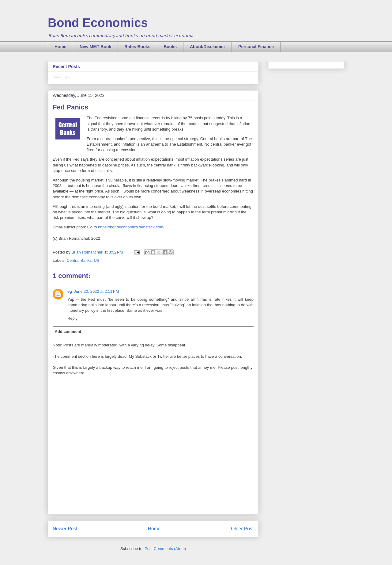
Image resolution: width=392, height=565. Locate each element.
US (96, 260)
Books (170, 47)
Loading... (61, 76)
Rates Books (137, 47)
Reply (72, 318)
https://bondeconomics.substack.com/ (131, 227)
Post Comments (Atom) (165, 549)
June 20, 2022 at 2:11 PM (96, 291)
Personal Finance (256, 47)
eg (70, 291)
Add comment (68, 332)
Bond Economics (98, 23)
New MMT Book (95, 47)
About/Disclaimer (207, 47)
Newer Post (65, 529)
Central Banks (79, 260)
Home (60, 47)
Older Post (242, 529)
